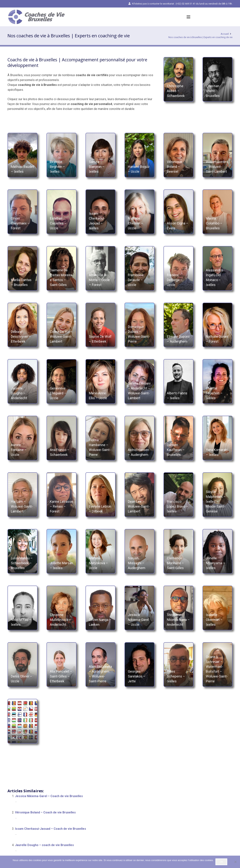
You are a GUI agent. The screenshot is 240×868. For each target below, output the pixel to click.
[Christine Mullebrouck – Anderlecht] (61, 608)
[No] (235, 862)
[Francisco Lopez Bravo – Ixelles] (178, 495)
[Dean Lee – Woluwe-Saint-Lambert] (139, 495)
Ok (221, 862)
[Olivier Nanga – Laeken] (100, 608)
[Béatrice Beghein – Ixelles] (61, 155)
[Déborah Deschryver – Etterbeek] (22, 325)
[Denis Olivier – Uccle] (22, 665)
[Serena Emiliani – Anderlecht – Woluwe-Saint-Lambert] (139, 381)
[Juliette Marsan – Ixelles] (61, 551)
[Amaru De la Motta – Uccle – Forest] (100, 268)
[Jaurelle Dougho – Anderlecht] (22, 381)
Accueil (225, 34)
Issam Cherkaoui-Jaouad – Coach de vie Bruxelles (51, 829)
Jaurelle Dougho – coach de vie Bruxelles (44, 845)
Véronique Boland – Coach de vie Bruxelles (45, 812)
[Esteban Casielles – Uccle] (61, 212)
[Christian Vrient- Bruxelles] (217, 79)
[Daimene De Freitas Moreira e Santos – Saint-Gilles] (61, 268)
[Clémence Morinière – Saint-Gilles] (178, 551)
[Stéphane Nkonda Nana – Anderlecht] (178, 608)
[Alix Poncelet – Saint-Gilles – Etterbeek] (61, 665)
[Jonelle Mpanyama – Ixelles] (217, 551)
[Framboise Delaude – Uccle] (139, 268)
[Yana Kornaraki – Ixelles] (217, 438)
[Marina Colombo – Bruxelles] (217, 212)
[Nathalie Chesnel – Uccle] (139, 212)
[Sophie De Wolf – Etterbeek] (100, 325)
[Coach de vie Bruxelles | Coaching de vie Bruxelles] (36, 17)
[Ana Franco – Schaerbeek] (61, 438)
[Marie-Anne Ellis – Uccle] (100, 381)
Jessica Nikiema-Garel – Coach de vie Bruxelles (49, 796)
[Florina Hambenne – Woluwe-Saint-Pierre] (100, 438)
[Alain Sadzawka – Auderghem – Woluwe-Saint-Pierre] (100, 665)
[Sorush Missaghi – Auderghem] (139, 551)
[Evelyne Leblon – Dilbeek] (100, 495)
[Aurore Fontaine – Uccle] (22, 438)
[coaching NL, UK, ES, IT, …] (22, 721)
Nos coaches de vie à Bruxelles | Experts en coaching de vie (200, 37)
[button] (188, 17)
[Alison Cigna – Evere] (178, 212)
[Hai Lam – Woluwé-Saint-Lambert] (22, 495)
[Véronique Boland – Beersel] (178, 155)
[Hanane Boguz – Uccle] (139, 155)
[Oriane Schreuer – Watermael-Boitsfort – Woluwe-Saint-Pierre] (217, 665)
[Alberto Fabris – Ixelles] (178, 381)
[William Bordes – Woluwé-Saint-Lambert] (217, 155)
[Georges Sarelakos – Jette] (139, 665)
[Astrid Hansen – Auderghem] (139, 438)
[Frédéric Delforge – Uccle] (178, 268)
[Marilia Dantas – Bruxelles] (22, 268)
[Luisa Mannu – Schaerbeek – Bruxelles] (22, 551)
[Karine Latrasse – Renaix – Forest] (61, 495)
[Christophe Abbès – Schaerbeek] (178, 79)
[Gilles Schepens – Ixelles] (178, 665)
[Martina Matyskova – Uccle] (100, 551)
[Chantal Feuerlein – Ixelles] (217, 381)
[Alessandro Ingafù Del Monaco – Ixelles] (217, 268)
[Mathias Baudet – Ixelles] (22, 155)
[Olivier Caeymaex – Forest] (22, 212)
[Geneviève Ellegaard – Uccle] (61, 381)
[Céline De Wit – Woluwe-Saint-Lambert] (61, 325)
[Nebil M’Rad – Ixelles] (22, 608)
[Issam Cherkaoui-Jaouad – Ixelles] (100, 212)
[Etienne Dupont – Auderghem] (178, 325)
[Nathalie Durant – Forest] (217, 325)
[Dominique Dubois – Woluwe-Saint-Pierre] (139, 325)
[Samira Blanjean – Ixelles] (100, 155)
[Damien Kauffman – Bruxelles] (178, 438)
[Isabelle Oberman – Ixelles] (217, 608)
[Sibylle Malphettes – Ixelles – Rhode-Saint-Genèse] (217, 495)
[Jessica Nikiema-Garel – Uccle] (139, 608)
